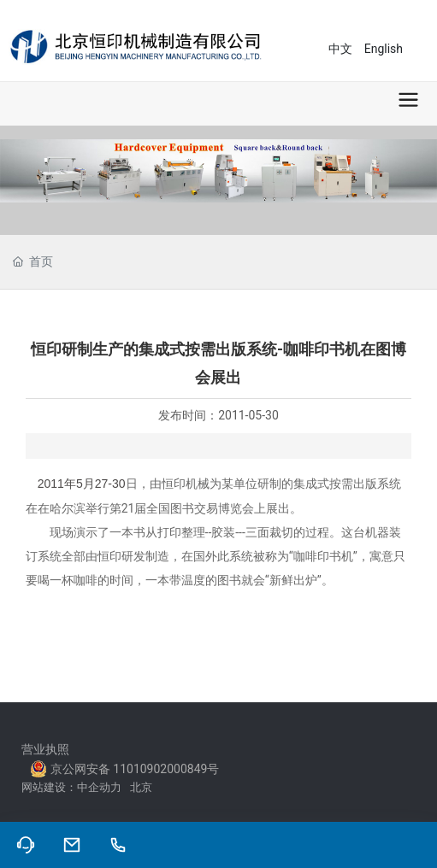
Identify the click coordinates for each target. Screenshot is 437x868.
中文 (340, 49)
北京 (144, 787)
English (384, 49)
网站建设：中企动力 (76, 787)
